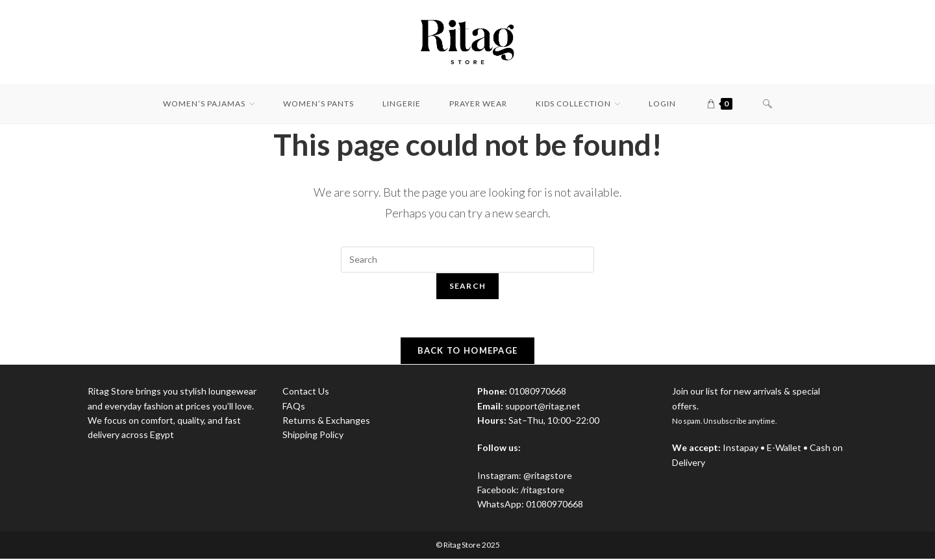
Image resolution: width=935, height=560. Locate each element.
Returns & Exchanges (326, 422)
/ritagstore (542, 492)
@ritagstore (548, 477)
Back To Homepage (468, 352)
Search (467, 286)
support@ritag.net (543, 407)
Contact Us (306, 393)
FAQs (294, 407)
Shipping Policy (313, 436)
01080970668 (555, 506)
